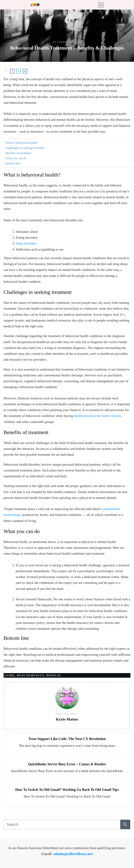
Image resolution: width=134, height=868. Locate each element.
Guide (9, 675)
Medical (54, 675)
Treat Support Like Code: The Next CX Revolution (67, 739)
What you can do (16, 158)
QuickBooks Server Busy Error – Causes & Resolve (67, 764)
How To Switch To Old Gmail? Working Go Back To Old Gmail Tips (67, 790)
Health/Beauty (30, 675)
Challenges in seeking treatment (25, 148)
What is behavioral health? (22, 143)
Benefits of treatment (18, 153)
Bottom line (13, 163)
